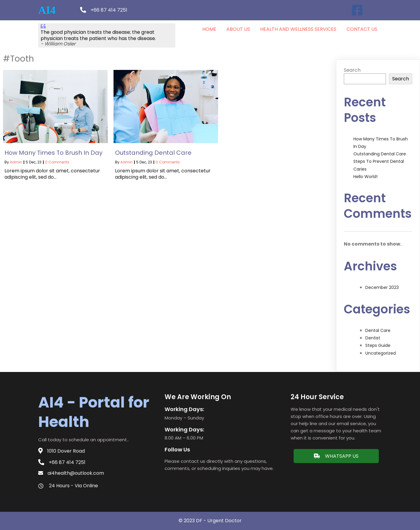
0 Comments (57, 162)
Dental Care (378, 330)
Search (352, 70)
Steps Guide (378, 345)
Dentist (373, 338)
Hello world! (365, 177)
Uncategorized (381, 353)
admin (16, 162)
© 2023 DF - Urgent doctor (210, 521)
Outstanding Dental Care (380, 154)
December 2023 (382, 287)
